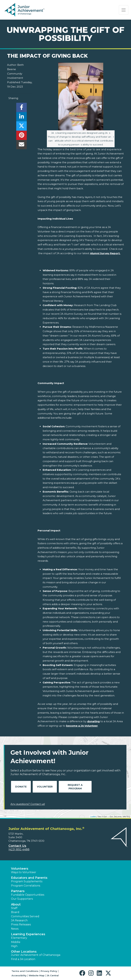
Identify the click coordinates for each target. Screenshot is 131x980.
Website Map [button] (37, 975)
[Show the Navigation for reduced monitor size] (124, 10)
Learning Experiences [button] (28, 934)
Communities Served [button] (25, 916)
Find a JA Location (23, 959)
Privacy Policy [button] (49, 971)
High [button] (14, 946)
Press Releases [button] (21, 924)
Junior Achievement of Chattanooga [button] (36, 955)
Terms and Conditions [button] (25, 971)
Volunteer (45, 787)
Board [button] (15, 912)
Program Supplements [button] (27, 881)
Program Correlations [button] (26, 886)
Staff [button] (14, 908)
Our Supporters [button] (22, 899)
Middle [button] (16, 942)
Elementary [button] (19, 938)
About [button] (16, 904)
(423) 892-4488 (19, 849)
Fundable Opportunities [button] (28, 895)
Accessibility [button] (19, 975)
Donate (21, 787)
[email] (21, 145)
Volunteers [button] (20, 869)
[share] (21, 108)
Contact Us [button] (17, 846)
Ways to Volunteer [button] (24, 872)
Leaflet (93, 817)
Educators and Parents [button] (29, 878)
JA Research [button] (19, 920)
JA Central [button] (53, 975)
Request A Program (75, 787)
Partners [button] (18, 891)
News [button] (15, 929)
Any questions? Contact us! (28, 804)
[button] (83, 973)
